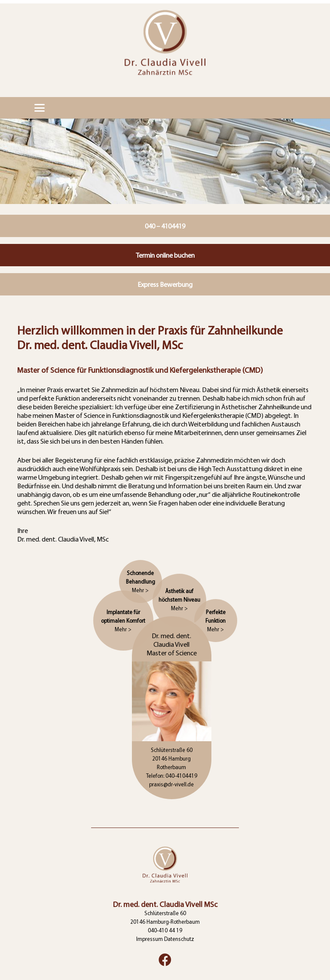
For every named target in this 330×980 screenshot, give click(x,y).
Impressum (150, 939)
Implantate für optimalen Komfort (123, 621)
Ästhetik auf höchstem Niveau (179, 600)
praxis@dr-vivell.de (171, 784)
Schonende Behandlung (141, 581)
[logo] (165, 49)
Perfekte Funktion (215, 621)
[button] (40, 108)
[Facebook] (165, 960)
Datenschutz (179, 939)
